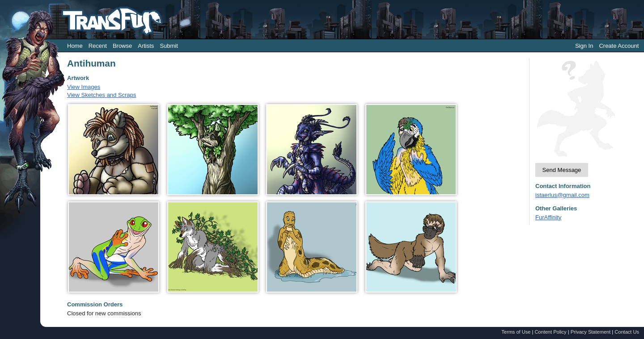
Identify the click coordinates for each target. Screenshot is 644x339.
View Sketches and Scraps (102, 95)
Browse (122, 46)
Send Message (562, 170)
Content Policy (550, 332)
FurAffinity (548, 217)
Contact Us (627, 332)
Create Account (619, 46)
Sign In (584, 46)
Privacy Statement (591, 332)
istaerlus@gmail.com (562, 195)
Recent (98, 46)
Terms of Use (516, 332)
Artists (146, 46)
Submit (169, 46)
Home (75, 46)
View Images (84, 87)
